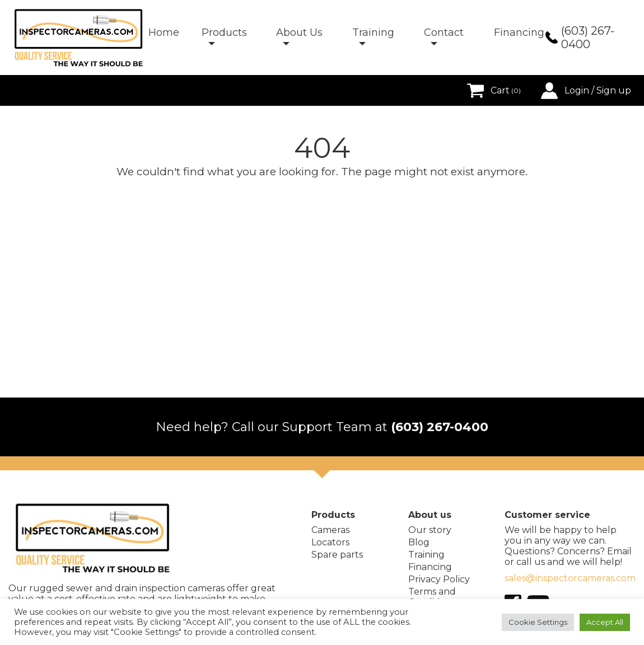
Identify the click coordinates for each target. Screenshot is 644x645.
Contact (444, 32)
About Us (299, 32)
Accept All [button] (605, 622)
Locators (330, 542)
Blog (419, 542)
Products (224, 32)
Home (164, 32)
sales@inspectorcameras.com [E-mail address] (570, 578)
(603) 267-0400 (440, 427)
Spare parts (337, 555)
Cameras (330, 530)
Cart (494, 91)
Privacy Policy (439, 579)
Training (373, 32)
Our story (430, 530)
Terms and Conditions (432, 597)
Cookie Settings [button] (538, 622)
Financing (519, 32)
